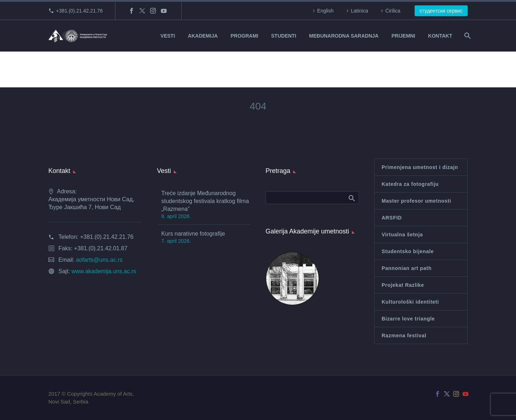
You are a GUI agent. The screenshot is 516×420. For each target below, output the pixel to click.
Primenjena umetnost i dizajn (420, 167)
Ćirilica (393, 11)
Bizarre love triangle (408, 319)
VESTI (168, 36)
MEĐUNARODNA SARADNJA (344, 36)
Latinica (359, 11)
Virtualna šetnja (402, 235)
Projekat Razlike (403, 285)
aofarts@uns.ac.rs (99, 260)
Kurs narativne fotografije (193, 234)
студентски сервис (441, 11)
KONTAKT (440, 36)
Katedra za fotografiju (410, 184)
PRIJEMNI (403, 36)
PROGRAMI (245, 36)
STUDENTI (284, 36)
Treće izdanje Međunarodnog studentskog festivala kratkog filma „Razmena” (205, 201)
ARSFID (392, 218)
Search (351, 198)
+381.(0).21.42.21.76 (79, 11)
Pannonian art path (407, 268)
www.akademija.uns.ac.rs (104, 271)
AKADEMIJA (203, 36)
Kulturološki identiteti (410, 302)
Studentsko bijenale (408, 251)
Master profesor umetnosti (416, 201)
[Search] (467, 36)
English (325, 11)
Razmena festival (404, 335)
